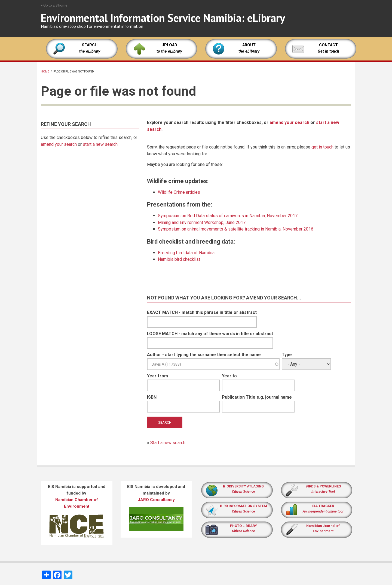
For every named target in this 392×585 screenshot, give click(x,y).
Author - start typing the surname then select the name (204, 355)
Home (45, 72)
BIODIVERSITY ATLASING (243, 486)
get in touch (322, 147)
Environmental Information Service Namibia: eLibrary (163, 18)
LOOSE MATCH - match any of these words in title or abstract (210, 334)
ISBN (152, 397)
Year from (157, 376)
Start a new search (168, 443)
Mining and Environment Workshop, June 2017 (202, 222)
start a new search (100, 144)
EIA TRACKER (323, 506)
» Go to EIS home (54, 5)
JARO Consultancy (156, 500)
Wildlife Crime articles (179, 192)
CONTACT (328, 45)
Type (287, 355)
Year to (229, 376)
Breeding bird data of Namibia (186, 253)
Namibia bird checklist (179, 259)
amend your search (59, 144)
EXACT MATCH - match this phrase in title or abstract (202, 312)
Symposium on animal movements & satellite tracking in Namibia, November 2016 (236, 229)
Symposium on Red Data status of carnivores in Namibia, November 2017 (228, 216)
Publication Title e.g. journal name (257, 397)
